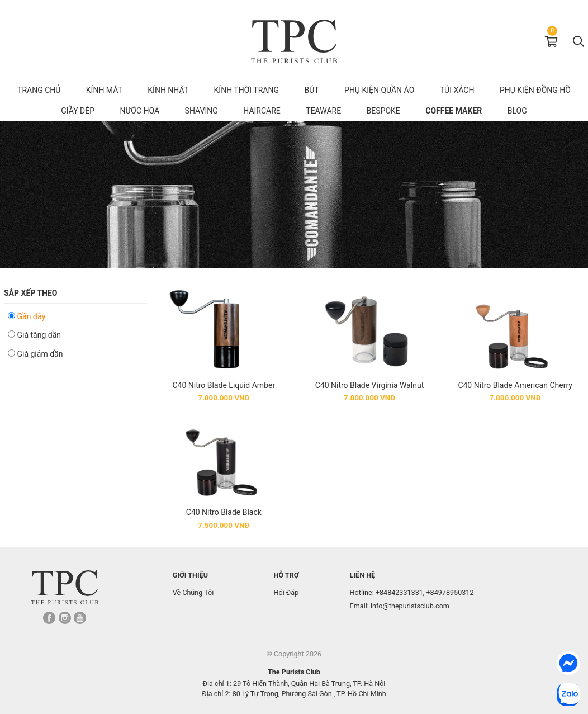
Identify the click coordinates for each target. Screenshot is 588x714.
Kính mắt (104, 90)
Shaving (201, 111)
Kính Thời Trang (246, 90)
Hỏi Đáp (286, 592)
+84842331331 (399, 592)
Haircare (262, 111)
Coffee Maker (454, 111)
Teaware (323, 111)
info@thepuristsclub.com (410, 606)
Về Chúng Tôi (193, 592)
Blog (517, 111)
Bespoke (383, 111)
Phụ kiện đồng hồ (535, 90)
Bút (311, 90)
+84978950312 (450, 592)
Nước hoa (140, 111)
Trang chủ (39, 90)
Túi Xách (457, 90)
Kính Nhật (168, 90)
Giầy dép (78, 111)
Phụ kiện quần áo (379, 90)
